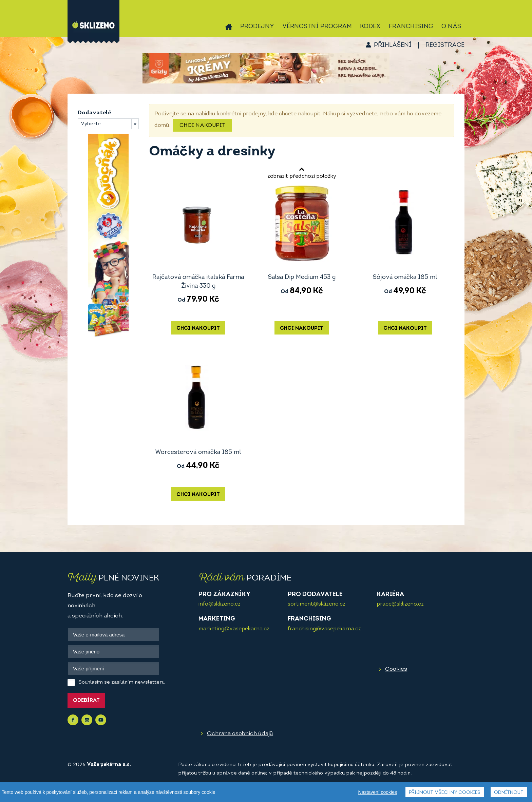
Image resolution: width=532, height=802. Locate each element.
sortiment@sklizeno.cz (317, 604)
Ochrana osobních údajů (240, 734)
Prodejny (257, 27)
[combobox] (108, 124)
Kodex (370, 27)
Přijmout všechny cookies (445, 793)
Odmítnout (509, 793)
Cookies (396, 669)
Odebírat (86, 701)
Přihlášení (393, 45)
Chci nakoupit (202, 126)
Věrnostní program (317, 27)
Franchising (411, 27)
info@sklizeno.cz (220, 604)
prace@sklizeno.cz (400, 604)
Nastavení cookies (378, 793)
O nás (451, 27)
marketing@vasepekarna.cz (234, 629)
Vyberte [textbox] (91, 124)
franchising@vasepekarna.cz (324, 629)
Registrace (445, 45)
